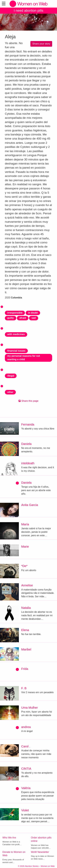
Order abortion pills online (41, 839)
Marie (25, 547)
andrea (26, 727)
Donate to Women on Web (14, 854)
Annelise (27, 585)
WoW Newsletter (40, 852)
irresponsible (15, 313)
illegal (11, 376)
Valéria (26, 788)
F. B (24, 688)
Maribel (26, 649)
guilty (11, 318)
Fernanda (28, 424)
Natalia (26, 608)
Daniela (26, 444)
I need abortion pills (28, 11)
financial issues (16, 351)
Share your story (41, 44)
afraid (23, 318)
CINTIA (26, 769)
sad (34, 318)
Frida (25, 669)
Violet (25, 810)
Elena (25, 630)
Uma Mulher (30, 708)
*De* (24, 566)
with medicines (16, 334)
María (25, 524)
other (10, 392)
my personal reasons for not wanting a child (24, 358)
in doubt (33, 313)
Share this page (28, 401)
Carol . (26, 746)
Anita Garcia (30, 505)
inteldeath (28, 463)
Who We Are (9, 838)
